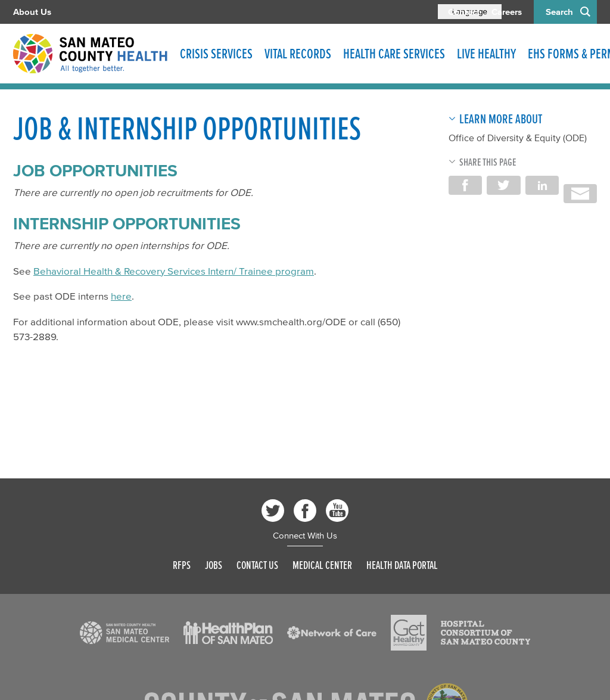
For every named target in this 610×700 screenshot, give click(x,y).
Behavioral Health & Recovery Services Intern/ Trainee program (174, 271)
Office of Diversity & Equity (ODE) (518, 138)
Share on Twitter (503, 185)
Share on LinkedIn (542, 185)
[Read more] (125, 633)
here (121, 296)
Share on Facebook (465, 185)
